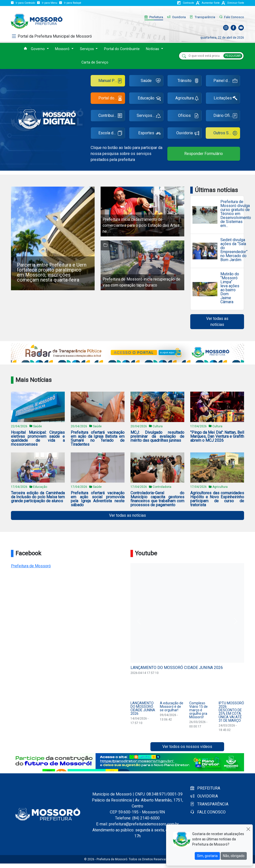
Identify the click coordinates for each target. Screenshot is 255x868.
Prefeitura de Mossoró (31, 566)
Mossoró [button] (63, 49)
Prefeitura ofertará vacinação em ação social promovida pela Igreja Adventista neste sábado (98, 499)
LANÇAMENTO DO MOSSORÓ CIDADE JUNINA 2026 (177, 668)
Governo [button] (38, 49)
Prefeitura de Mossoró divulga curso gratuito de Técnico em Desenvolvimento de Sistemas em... (236, 214)
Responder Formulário (204, 154)
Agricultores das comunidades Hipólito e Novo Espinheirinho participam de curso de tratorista (217, 499)
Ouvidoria (176, 17)
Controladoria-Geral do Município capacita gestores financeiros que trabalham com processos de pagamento (157, 499)
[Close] (248, 829)
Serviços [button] (87, 49)
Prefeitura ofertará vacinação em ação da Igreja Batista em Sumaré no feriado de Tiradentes (98, 438)
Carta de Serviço (95, 62)
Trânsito (188, 81)
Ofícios (189, 116)
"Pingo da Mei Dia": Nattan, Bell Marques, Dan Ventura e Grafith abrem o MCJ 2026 (217, 436)
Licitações (225, 99)
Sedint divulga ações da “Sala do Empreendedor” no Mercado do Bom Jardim (234, 250)
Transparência (202, 17)
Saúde (151, 81)
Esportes (149, 134)
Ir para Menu (47, 3)
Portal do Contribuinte (122, 49)
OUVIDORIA (204, 796)
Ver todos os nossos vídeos (187, 747)
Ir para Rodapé (70, 3)
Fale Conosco (232, 17)
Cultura (158, 426)
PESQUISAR (233, 56)
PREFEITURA (205, 788)
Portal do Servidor (112, 99)
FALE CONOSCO (208, 812)
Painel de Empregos (227, 81)
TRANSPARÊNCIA (209, 804)
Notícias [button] (153, 49)
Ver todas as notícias (217, 322)
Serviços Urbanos (150, 116)
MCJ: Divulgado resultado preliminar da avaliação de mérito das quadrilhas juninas (157, 436)
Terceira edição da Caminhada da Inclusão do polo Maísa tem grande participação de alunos (38, 497)
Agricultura (187, 99)
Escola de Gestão (112, 134)
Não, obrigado (234, 856)
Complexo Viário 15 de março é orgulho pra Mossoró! (198, 710)
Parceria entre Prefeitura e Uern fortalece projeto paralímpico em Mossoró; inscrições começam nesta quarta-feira (52, 272)
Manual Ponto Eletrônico (112, 81)
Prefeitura (154, 17)
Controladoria (162, 487)
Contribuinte (110, 116)
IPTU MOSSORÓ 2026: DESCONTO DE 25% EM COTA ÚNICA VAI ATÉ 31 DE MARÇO (231, 712)
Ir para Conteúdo (23, 3)
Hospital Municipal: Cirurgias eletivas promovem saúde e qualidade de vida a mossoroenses (38, 438)
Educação (149, 99)
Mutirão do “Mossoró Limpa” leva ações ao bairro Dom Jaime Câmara (230, 288)
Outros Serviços (227, 134)
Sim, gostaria (207, 856)
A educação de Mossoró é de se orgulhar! (172, 707)
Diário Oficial (225, 116)
